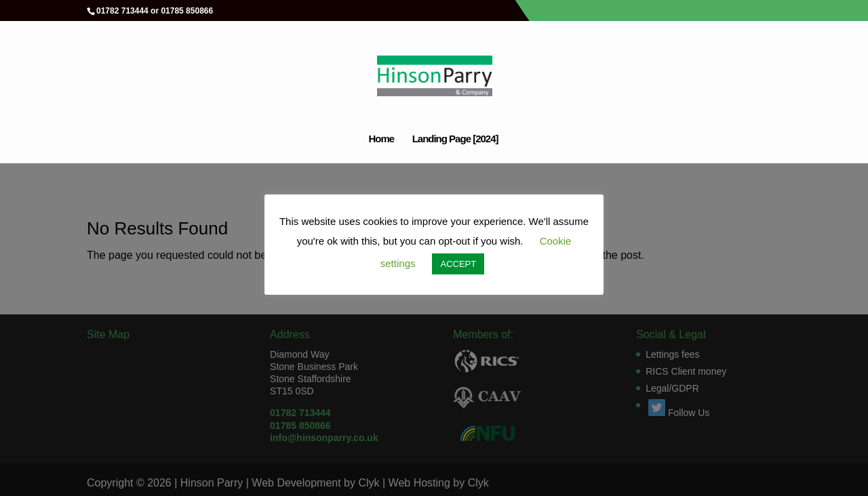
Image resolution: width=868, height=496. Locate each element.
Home (381, 139)
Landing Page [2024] (455, 139)
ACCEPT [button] (458, 264)
